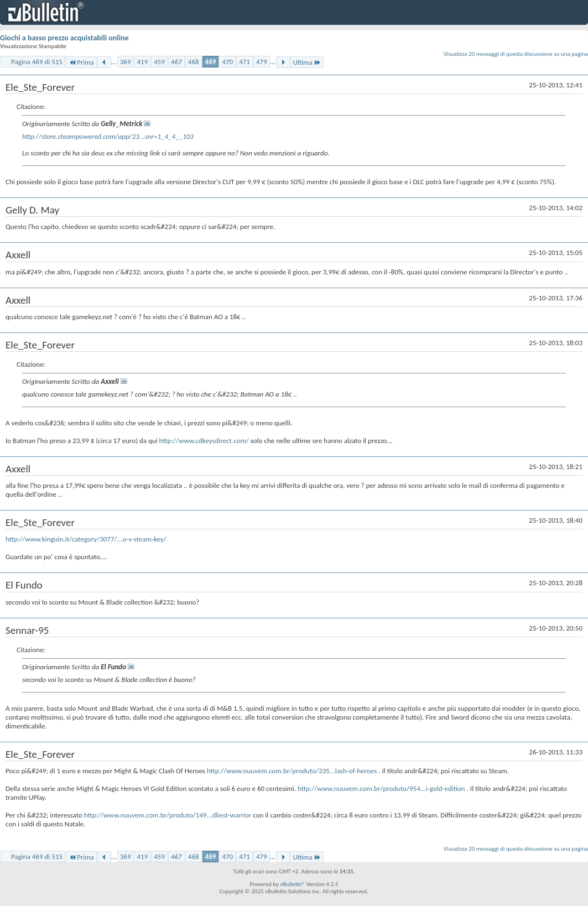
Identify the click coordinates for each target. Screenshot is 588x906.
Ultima (307, 62)
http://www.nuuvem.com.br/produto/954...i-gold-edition (381, 788)
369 (126, 62)
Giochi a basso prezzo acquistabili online (64, 38)
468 (194, 62)
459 (159, 62)
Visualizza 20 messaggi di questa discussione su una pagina (516, 54)
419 (142, 62)
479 (262, 62)
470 (227, 62)
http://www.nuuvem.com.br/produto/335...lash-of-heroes (292, 771)
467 (176, 62)
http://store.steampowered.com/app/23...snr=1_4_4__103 (108, 136)
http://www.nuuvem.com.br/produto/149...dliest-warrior (168, 815)
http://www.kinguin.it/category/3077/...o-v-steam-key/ (86, 539)
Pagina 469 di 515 (37, 62)
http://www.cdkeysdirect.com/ (204, 441)
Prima (81, 62)
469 (211, 62)
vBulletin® (292, 884)
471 (244, 62)
